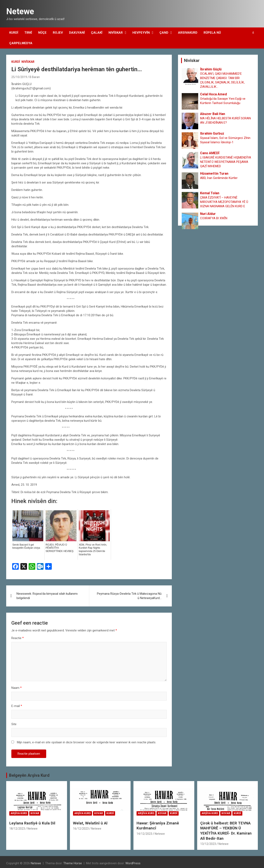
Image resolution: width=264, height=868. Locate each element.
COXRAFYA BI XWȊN (214, 218)
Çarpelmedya (21, 43)
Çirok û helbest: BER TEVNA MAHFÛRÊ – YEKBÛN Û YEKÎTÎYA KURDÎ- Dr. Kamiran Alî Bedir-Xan (226, 831)
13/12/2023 (208, 844)
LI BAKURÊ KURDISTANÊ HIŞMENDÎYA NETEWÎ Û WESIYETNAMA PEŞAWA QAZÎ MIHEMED (226, 162)
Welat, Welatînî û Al (90, 823)
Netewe (20, 11)
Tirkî (28, 33)
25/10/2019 (19, 77)
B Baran (35, 77)
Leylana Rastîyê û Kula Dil (32, 823)
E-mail (17, 706)
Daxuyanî (77, 33)
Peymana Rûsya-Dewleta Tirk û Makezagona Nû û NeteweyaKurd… (129, 596)
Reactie (18, 638)
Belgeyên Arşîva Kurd (29, 775)
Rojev (58, 33)
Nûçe (42, 33)
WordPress (133, 863)
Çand (164, 33)
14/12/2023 (144, 834)
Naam (16, 688)
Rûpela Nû (212, 33)
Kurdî (14, 33)
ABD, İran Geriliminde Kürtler (219, 178)
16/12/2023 (81, 829)
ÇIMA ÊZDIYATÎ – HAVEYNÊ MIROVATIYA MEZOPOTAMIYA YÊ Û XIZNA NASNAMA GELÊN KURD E (224, 202)
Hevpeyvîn (141, 33)
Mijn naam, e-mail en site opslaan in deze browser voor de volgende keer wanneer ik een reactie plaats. (87, 742)
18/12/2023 (17, 829)
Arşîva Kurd (19, 813)
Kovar (35, 813)
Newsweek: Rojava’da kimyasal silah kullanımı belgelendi (47, 596)
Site (14, 724)
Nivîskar (116, 33)
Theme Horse (73, 863)
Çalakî (97, 33)
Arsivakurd (188, 33)
